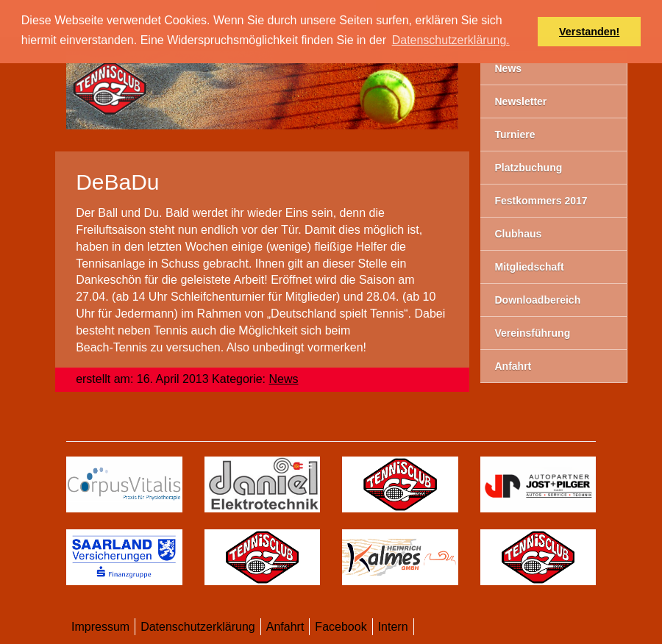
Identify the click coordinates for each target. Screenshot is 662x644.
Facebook (341, 627)
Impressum (100, 627)
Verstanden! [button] (589, 32)
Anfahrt (285, 627)
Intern (393, 627)
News (284, 379)
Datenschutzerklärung (198, 627)
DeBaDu (117, 182)
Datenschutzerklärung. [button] (451, 40)
